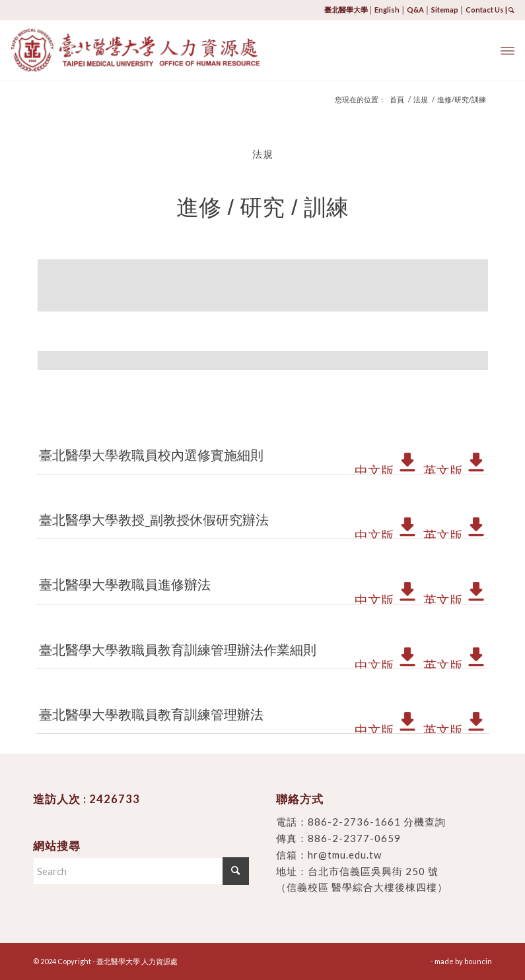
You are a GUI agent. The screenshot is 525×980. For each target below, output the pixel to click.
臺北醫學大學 (346, 10)
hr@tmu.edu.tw (345, 855)
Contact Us (485, 10)
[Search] (141, 871)
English (387, 10)
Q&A (415, 10)
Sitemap (445, 10)
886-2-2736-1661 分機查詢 (377, 822)
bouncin (478, 961)
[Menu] (507, 50)
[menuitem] (507, 50)
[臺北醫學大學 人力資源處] (170, 50)
